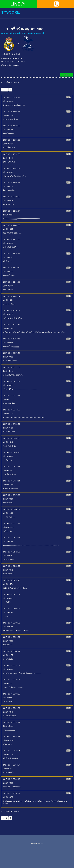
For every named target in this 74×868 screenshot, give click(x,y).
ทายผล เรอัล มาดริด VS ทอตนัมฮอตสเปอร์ (23, 34)
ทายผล (66, 75)
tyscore (11, 12)
